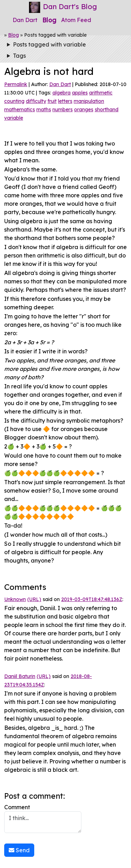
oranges (84, 110)
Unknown (15, 599)
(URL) (34, 599)
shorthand (107, 110)
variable (14, 118)
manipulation (89, 101)
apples (80, 93)
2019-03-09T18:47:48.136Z (92, 599)
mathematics (20, 110)
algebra (61, 93)
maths (44, 110)
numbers (63, 110)
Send (19, 850)
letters (65, 101)
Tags (19, 56)
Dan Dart (25, 20)
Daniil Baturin (20, 676)
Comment (43, 818)
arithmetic (101, 93)
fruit (52, 101)
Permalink (16, 84)
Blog (49, 20)
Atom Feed (76, 20)
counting (14, 101)
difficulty (36, 101)
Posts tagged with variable (49, 44)
